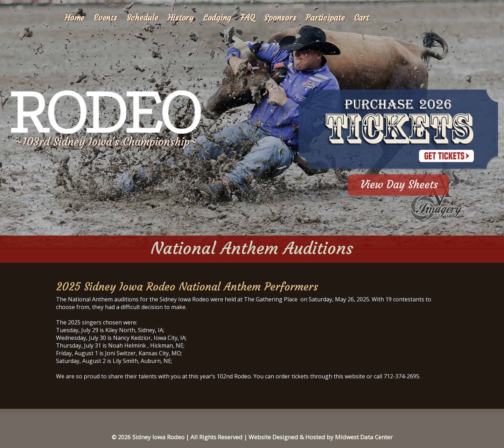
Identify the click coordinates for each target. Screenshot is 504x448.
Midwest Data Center (364, 437)
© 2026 (121, 437)
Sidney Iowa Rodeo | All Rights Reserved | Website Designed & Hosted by (234, 437)
